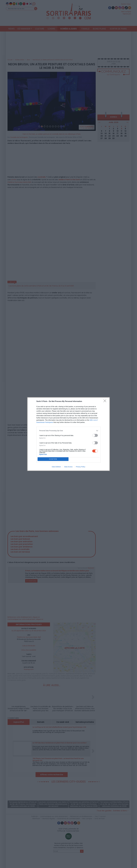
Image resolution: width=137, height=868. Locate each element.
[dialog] (68, 434)
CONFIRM (53, 459)
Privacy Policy (81, 467)
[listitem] (68, 431)
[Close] (106, 401)
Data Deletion (56, 467)
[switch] (95, 435)
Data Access (68, 467)
